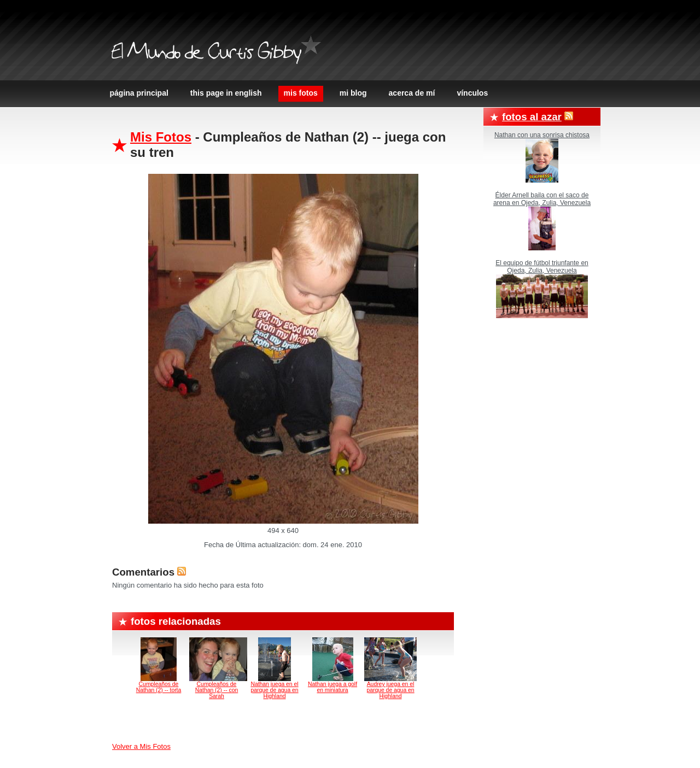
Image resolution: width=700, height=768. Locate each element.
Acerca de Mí (412, 93)
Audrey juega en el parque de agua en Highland (390, 690)
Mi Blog (353, 93)
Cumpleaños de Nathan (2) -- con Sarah (217, 690)
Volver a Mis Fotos (141, 746)
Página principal (139, 93)
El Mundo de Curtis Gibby (206, 54)
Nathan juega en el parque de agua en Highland (274, 690)
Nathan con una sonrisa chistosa (542, 135)
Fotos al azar (532, 117)
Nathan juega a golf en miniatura (332, 687)
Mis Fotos (301, 93)
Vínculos (472, 93)
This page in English (226, 93)
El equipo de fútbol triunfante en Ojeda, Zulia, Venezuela (542, 267)
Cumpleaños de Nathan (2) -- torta (159, 687)
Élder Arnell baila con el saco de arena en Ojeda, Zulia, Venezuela (542, 199)
